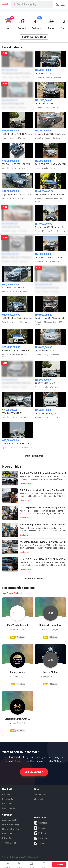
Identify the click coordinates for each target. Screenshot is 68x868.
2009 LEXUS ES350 (11, 227)
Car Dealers (7, 804)
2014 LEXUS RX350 (44, 104)
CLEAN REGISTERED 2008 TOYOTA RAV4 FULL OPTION (17, 383)
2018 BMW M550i (44, 73)
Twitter (39, 843)
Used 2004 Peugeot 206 (13, 104)
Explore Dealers (12, 593)
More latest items (34, 456)
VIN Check (39, 799)
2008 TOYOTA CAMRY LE (47, 383)
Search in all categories (34, 37)
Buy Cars (6, 794)
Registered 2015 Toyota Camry (16, 195)
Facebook (41, 828)
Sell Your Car (8, 799)
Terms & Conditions (11, 843)
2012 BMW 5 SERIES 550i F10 (49, 257)
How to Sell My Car (11, 829)
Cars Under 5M (9, 808)
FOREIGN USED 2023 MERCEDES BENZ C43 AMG (51, 195)
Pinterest (40, 833)
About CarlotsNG (10, 820)
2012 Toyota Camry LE (46, 413)
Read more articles (34, 578)
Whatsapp (41, 823)
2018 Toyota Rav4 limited (47, 288)
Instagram (41, 838)
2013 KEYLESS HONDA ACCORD (50, 164)
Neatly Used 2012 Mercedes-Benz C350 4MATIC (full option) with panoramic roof (51, 227)
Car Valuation (40, 794)
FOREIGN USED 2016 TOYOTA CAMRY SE (17, 134)
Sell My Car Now (34, 772)
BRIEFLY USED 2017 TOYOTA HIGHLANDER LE (17, 257)
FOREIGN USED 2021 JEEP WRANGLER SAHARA (17, 164)
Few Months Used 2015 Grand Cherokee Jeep (17, 73)
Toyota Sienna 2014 (45, 351)
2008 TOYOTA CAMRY (12, 413)
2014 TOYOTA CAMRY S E (14, 288)
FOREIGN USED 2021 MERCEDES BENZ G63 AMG (17, 351)
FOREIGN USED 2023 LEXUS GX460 (17, 318)
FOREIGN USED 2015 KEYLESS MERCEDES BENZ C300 (17, 444)
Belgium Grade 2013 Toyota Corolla (51, 134)
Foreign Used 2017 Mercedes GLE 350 (51, 318)
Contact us (7, 834)
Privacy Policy (8, 838)
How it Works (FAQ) (11, 825)
